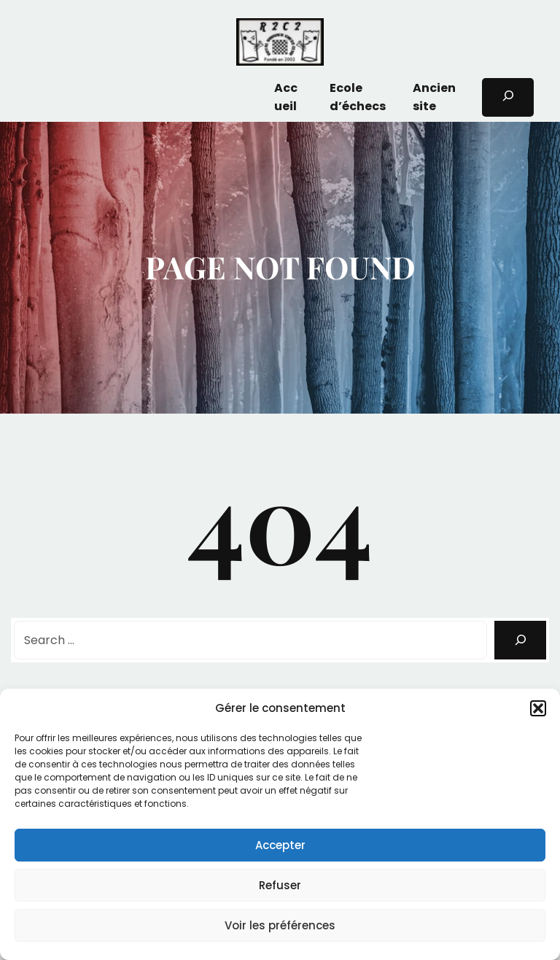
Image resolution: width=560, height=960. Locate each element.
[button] (538, 708)
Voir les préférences (280, 925)
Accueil (286, 97)
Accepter (280, 845)
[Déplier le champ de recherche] (508, 97)
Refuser (280, 885)
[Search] (520, 640)
